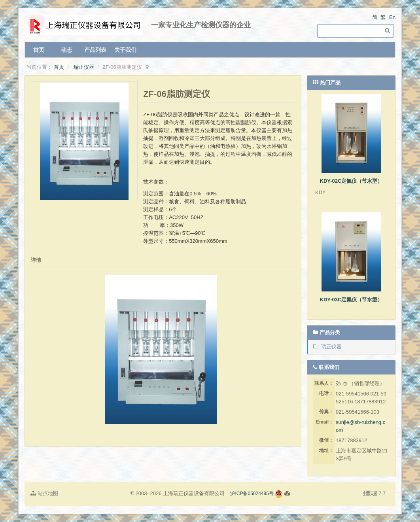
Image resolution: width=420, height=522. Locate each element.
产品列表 (95, 50)
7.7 (375, 494)
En (392, 17)
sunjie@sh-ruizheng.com (360, 426)
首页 (39, 50)
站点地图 (44, 493)
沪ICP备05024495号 (252, 494)
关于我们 (125, 50)
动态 (66, 50)
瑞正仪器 (84, 67)
